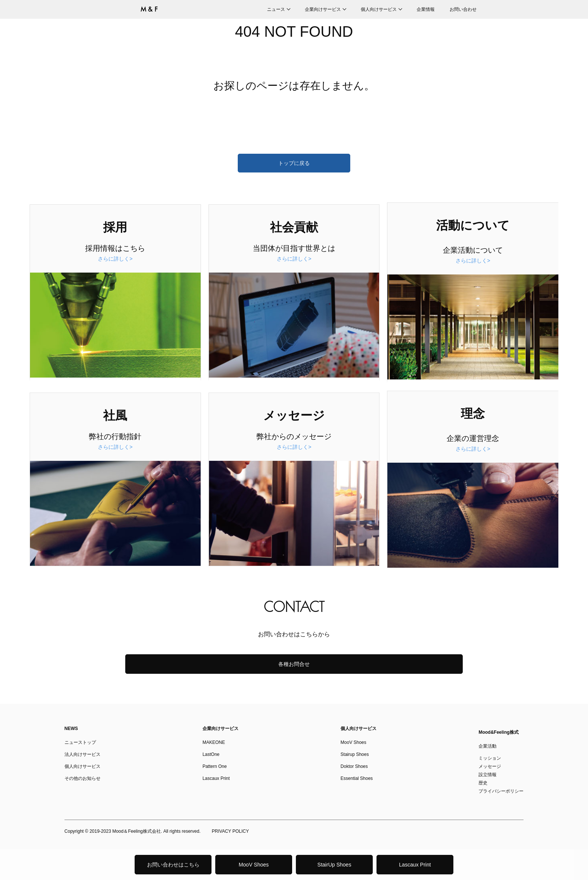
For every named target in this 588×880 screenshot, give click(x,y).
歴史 (483, 783)
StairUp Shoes (334, 865)
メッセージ (490, 766)
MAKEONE (214, 742)
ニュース (276, 9)
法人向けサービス (82, 754)
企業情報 (426, 9)
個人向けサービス (379, 9)
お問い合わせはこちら (173, 865)
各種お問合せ (294, 664)
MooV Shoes (253, 865)
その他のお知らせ (82, 778)
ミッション (490, 758)
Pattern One (215, 766)
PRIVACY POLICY (230, 831)
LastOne (211, 754)
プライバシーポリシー (501, 791)
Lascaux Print (415, 865)
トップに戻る (294, 163)
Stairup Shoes (355, 754)
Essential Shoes (357, 778)
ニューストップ (80, 742)
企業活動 (487, 746)
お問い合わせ (463, 9)
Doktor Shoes (354, 766)
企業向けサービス (323, 9)
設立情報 (487, 775)
